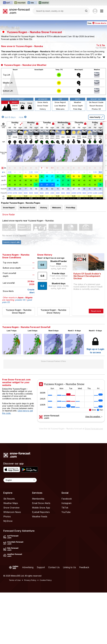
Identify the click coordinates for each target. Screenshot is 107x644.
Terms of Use (15, 632)
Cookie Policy (46, 632)
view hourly (96, 169)
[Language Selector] (20, 532)
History (43, 160)
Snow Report (60, 154)
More (3, 205)
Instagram (66, 555)
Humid (4, 240)
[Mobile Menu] (102, 11)
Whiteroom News (12, 564)
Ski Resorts (9, 550)
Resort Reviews (96, 157)
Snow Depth (77, 157)
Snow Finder (43, 157)
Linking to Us (69, 619)
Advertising (28, 619)
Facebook (67, 550)
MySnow (8, 572)
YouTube (66, 564)
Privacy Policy (30, 632)
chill (4, 236)
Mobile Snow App (41, 559)
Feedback (84, 619)
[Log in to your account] (95, 11)
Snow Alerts (43, 154)
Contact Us (54, 619)
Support (41, 619)
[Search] (87, 11)
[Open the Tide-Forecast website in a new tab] (32, 3)
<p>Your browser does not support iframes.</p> (71, 454)
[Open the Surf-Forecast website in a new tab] (8, 3)
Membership (38, 550)
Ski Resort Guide (96, 154)
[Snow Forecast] (16, 11)
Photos (7, 568)
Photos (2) (96, 160)
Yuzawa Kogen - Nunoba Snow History (53, 363)
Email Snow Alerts (41, 555)
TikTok (65, 559)
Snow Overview (11, 559)
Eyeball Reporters (41, 564)
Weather (78, 154)
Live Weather (60, 157)
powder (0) (20, 351)
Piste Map (78, 160)
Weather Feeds (40, 568)
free (97, 36)
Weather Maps (11, 555)
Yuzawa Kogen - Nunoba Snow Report (19, 363)
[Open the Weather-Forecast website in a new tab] (44, 3)
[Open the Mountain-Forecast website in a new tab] (20, 3)
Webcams (60, 160)
